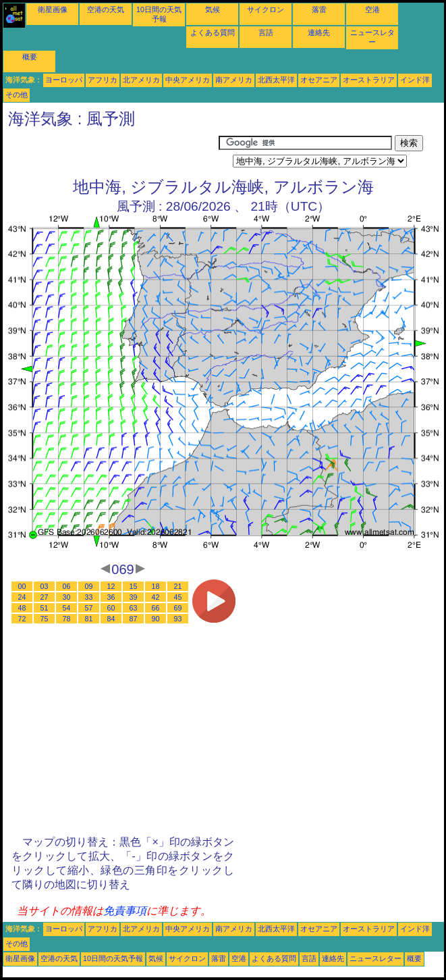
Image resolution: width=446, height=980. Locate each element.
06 (67, 586)
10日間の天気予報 (113, 958)
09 (89, 586)
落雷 (319, 9)
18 (156, 586)
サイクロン (266, 9)
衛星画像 (53, 9)
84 (111, 619)
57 (89, 608)
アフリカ (103, 80)
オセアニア (319, 80)
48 (22, 608)
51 (45, 608)
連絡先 (319, 32)
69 (178, 608)
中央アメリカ (188, 80)
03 (45, 586)
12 (111, 586)
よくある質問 (213, 32)
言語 (266, 32)
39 (134, 597)
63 (134, 608)
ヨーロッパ (64, 80)
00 (22, 586)
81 (89, 619)
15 (134, 586)
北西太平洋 (276, 80)
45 (178, 597)
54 (67, 608)
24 (22, 597)
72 (22, 619)
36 (111, 597)
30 (67, 597)
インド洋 (415, 80)
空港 (372, 9)
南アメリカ (234, 80)
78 (67, 619)
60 (111, 608)
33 (89, 597)
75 (45, 619)
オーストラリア (369, 80)
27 (45, 597)
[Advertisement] (111, 152)
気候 (213, 9)
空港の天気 (106, 9)
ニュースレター (375, 958)
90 (156, 619)
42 (156, 597)
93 (178, 619)
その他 (17, 95)
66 (156, 608)
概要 (30, 57)
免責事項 (125, 911)
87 (134, 619)
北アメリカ (141, 80)
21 (178, 586)
